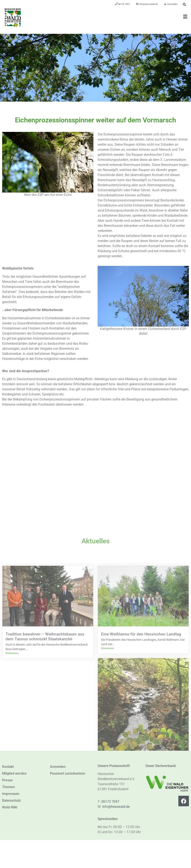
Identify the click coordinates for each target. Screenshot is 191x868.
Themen (8, 787)
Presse (7, 780)
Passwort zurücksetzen (68, 773)
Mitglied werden (14, 773)
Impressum (11, 794)
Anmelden (58, 767)
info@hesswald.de (116, 807)
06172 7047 (110, 802)
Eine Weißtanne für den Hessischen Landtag (141, 749)
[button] (185, 17)
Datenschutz (11, 800)
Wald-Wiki (10, 807)
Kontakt (8, 767)
